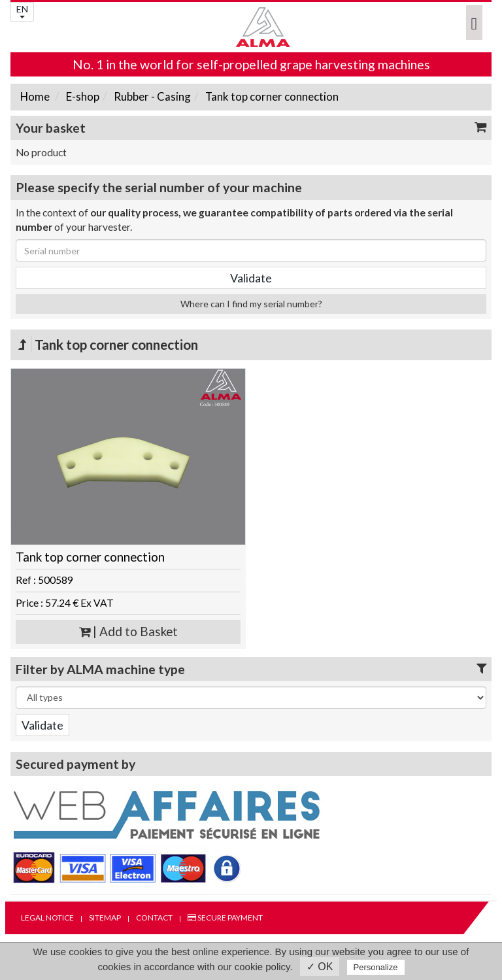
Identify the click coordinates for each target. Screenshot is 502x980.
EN (22, 11)
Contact (154, 918)
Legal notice (47, 918)
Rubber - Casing (151, 96)
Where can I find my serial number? (251, 304)
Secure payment (225, 918)
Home (35, 96)
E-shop (82, 96)
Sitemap (105, 918)
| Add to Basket (128, 632)
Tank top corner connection (271, 96)
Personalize (376, 967)
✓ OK (320, 967)
